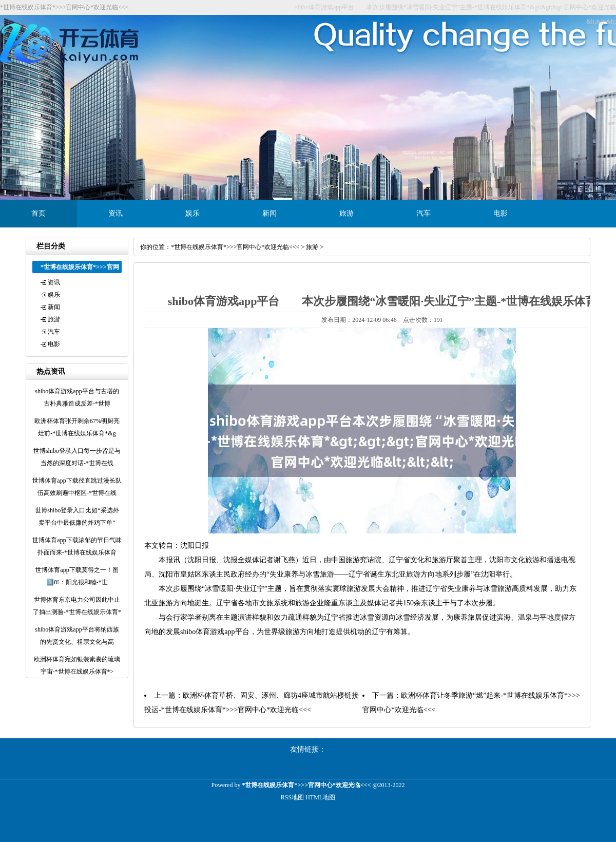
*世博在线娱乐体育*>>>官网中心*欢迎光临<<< (235, 247)
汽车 (423, 213)
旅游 (346, 213)
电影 (500, 213)
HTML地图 (320, 797)
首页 (38, 213)
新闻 (269, 213)
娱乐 (192, 213)
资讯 (115, 213)
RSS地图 (292, 797)
